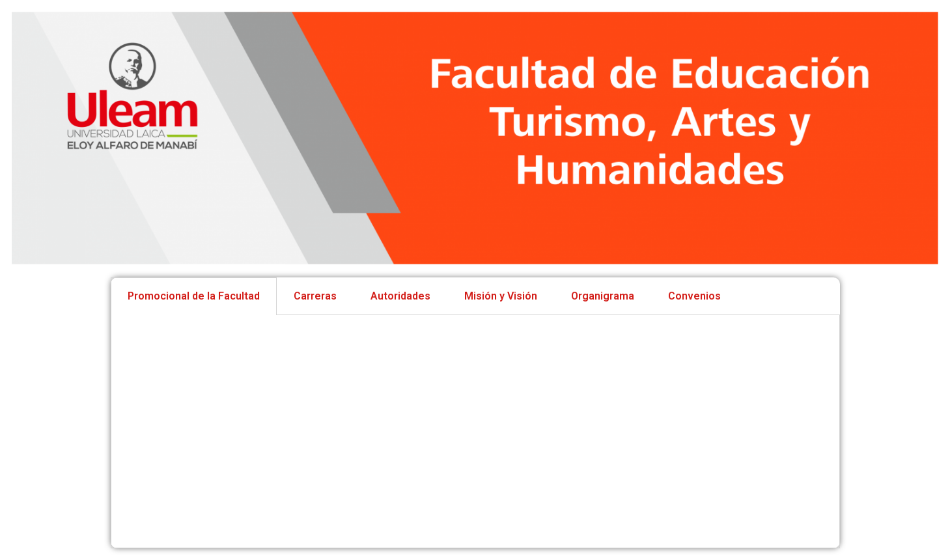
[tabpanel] (475, 432)
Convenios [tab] (694, 296)
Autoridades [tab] (400, 296)
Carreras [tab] (315, 296)
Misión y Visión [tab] (501, 296)
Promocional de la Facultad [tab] (194, 296)
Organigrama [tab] (603, 296)
